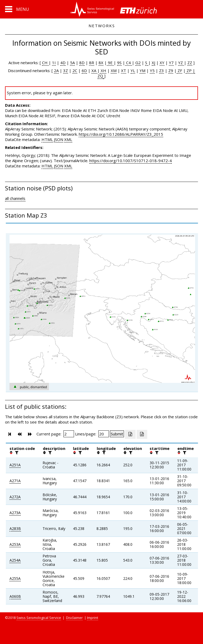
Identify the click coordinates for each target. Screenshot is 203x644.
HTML (47, 139)
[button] (17, 9)
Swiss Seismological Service (39, 618)
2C (75, 70)
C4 (128, 63)
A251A (15, 465)
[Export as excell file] (130, 434)
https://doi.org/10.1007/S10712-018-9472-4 (131, 161)
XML (68, 139)
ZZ (190, 63)
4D (63, 63)
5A (72, 63)
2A (56, 70)
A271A (15, 481)
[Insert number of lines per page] (104, 434)
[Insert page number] (69, 434)
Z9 (171, 70)
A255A (15, 578)
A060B (15, 596)
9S (119, 63)
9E (110, 63)
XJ (153, 63)
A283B (15, 528)
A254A (15, 560)
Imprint (93, 618)
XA (94, 70)
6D (84, 70)
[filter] (16, 453)
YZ (181, 63)
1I (54, 63)
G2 (138, 63)
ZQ (100, 76)
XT (124, 70)
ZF (179, 70)
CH (45, 63)
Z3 (162, 70)
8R (92, 63)
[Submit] (117, 434)
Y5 (152, 70)
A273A (15, 513)
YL (133, 70)
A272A (15, 497)
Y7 (171, 63)
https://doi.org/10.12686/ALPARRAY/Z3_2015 (121, 134)
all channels (15, 198)
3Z (66, 70)
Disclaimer (74, 618)
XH (103, 70)
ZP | (190, 70)
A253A (15, 544)
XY (162, 63)
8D (82, 63)
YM (142, 70)
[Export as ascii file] (142, 434)
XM (114, 70)
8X (101, 63)
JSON (59, 139)
